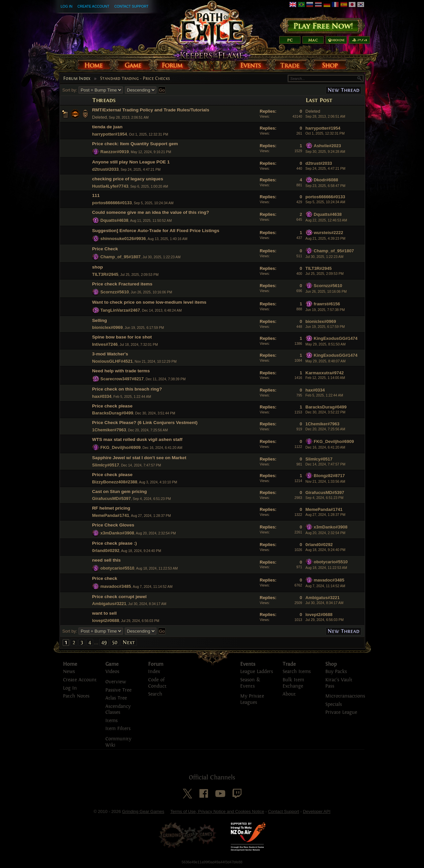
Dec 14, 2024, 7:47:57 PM (325, 464)
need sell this (106, 560)
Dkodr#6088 (326, 180)
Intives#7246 (105, 344)
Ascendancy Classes (118, 710)
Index (154, 672)
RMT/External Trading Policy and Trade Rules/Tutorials (151, 110)
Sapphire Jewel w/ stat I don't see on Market (139, 458)
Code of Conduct (157, 683)
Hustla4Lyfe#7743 (110, 186)
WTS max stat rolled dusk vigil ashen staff (137, 439)
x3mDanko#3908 (117, 533)
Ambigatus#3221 (109, 604)
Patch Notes (76, 696)
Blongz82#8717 (329, 476)
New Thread (344, 90)
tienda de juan (107, 127)
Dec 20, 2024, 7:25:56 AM (325, 429)
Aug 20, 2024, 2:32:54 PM (325, 533)
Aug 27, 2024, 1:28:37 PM (325, 515)
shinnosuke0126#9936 (123, 239)
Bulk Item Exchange (293, 683)
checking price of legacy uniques (128, 179)
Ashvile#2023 (327, 146)
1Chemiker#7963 (109, 430)
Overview (116, 682)
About (289, 694)
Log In (67, 6)
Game (112, 664)
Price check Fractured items (122, 284)
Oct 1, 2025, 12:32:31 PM (325, 133)
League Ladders (257, 672)
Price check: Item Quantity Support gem (135, 144)
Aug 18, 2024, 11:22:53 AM (326, 568)
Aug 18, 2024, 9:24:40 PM (325, 550)
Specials (334, 704)
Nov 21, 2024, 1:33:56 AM (325, 482)
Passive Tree (118, 690)
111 (96, 195)
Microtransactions (345, 696)
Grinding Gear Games (143, 811)
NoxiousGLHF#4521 (112, 361)
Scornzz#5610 (115, 292)
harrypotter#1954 (110, 134)
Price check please (112, 406)
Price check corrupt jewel (119, 597)
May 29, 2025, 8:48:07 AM (325, 361)
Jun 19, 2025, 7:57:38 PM (325, 310)
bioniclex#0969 (107, 327)
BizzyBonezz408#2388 (115, 482)
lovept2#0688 (106, 620)
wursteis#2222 (328, 233)
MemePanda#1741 (111, 515)
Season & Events (250, 683)
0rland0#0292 (106, 551)
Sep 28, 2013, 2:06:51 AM (325, 117)
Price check (105, 578)
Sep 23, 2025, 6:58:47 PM (325, 186)
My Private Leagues (252, 699)
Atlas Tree (116, 698)
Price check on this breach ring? (127, 389)
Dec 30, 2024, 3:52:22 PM (325, 412)
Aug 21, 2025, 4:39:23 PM (325, 239)
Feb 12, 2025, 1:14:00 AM (325, 378)
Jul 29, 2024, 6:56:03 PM (325, 620)
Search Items (297, 672)
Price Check (105, 249)
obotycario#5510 (117, 568)
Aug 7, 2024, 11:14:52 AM (325, 586)
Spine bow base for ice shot (122, 337)
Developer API (317, 811)
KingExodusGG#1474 (336, 338)
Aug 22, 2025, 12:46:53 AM (326, 220)
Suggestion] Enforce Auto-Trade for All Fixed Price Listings (156, 231)
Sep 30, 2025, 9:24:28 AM (325, 152)
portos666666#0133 (112, 203)
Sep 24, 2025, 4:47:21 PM (325, 169)
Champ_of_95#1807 (120, 257)
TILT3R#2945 (105, 274)
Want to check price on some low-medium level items (149, 302)
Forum (156, 664)
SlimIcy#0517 (106, 465)
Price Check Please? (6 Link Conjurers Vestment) (145, 423)
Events (248, 664)
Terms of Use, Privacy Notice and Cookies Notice (217, 811)
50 (115, 642)
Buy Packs (336, 672)
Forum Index (77, 79)
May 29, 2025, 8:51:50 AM (325, 344)
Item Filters (118, 729)
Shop (331, 664)
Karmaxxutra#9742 (325, 373)
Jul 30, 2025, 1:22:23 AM (324, 257)
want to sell (104, 613)
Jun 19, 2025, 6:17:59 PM (325, 327)
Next (129, 642)
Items (111, 721)
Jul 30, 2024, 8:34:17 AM (324, 603)
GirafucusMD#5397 (111, 498)
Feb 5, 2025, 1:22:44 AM (324, 395)
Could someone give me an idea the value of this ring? (151, 212)
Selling (100, 320)
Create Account (93, 6)
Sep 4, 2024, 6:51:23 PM (324, 498)
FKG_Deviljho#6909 (120, 447)
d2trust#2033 (105, 169)
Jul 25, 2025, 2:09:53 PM (325, 274)
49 (104, 642)
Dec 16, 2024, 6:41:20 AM (325, 447)
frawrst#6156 (327, 304)
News (69, 672)
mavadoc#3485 (116, 586)
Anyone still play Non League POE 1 (131, 162)
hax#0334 (102, 396)
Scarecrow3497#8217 (122, 379)
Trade (289, 664)
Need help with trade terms (121, 371)
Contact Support (131, 6)
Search (155, 694)
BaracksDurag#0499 (113, 413)
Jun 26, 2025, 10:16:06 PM (326, 292)
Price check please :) (114, 543)
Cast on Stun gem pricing (119, 492)
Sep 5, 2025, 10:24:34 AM (325, 202)
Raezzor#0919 (115, 152)
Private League (341, 712)
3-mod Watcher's (110, 354)
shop (98, 267)
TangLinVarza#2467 (120, 310)
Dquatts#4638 (114, 220)
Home (70, 664)
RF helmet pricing (111, 508)
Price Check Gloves (113, 525)
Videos (112, 672)
